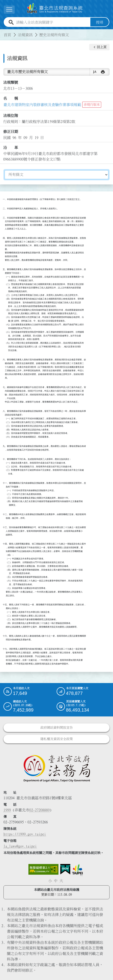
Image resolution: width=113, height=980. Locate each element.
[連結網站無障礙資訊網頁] (43, 869)
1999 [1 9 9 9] (7, 810)
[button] (99, 47)
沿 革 (11, 147)
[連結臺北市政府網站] (77, 870)
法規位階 (11, 116)
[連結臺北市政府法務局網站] (56, 768)
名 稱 (11, 98)
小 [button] (50, 881)
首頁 (7, 35)
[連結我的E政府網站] (65, 869)
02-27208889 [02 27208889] (40, 810)
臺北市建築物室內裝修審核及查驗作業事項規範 (42, 105)
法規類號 (11, 82)
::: (3, 32)
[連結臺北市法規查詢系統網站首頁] (55, 9)
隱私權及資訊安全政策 (57, 739)
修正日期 (11, 131)
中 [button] (56, 881)
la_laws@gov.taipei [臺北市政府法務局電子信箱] (20, 846)
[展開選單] (9, 9)
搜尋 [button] (100, 22)
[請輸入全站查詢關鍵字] (52, 22)
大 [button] (61, 881)
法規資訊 (25, 35)
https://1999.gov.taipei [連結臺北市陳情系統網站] (25, 834)
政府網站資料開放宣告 (57, 728)
